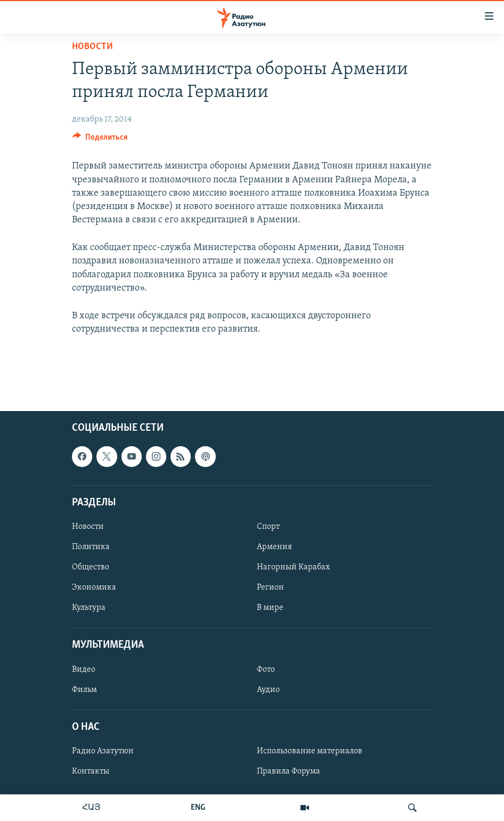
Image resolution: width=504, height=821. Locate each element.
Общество (91, 567)
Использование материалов (310, 751)
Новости (92, 47)
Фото (266, 669)
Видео (84, 669)
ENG (198, 808)
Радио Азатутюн (103, 751)
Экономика (94, 587)
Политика (91, 547)
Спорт (268, 527)
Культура (89, 608)
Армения (274, 547)
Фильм (84, 689)
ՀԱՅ (91, 808)
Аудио (268, 689)
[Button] (100, 140)
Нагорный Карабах (293, 567)
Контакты (91, 771)
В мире (270, 608)
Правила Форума (288, 771)
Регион (270, 587)
